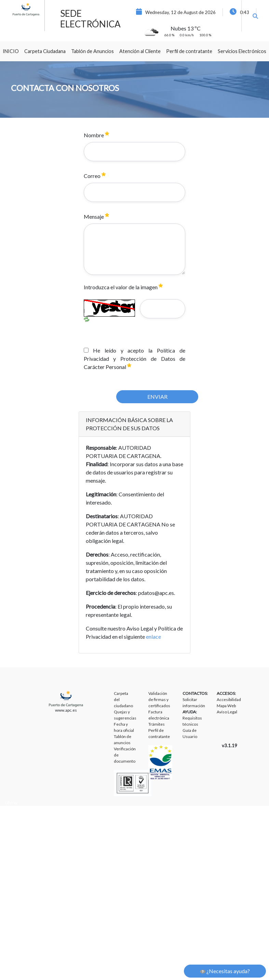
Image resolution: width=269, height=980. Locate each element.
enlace (153, 637)
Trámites (157, 724)
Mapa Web (226, 706)
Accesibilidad (229, 699)
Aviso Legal (227, 712)
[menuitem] (11, 51)
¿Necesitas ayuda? (225, 971)
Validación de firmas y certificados (159, 699)
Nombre (96, 135)
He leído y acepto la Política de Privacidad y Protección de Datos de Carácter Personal (135, 359)
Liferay (11, 803)
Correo (95, 176)
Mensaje (96, 217)
